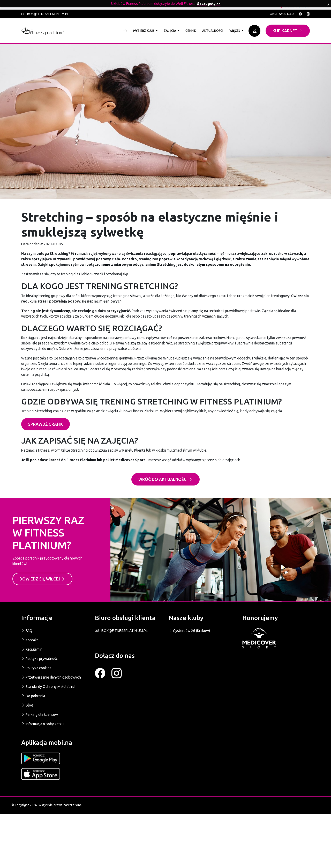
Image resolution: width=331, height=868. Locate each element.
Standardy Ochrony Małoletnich (49, 687)
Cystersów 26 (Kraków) (189, 631)
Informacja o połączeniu (42, 724)
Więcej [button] (235, 31)
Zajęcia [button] (170, 31)
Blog (27, 705)
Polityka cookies (36, 668)
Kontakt (30, 640)
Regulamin (32, 649)
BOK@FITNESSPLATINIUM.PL (121, 631)
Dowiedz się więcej (42, 579)
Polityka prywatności (40, 659)
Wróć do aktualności (165, 479)
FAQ (27, 631)
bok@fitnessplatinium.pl (45, 14)
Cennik (191, 31)
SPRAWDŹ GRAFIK (46, 424)
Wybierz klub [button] (144, 31)
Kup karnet (288, 31)
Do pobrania (33, 696)
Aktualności (213, 31)
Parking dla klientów (40, 715)
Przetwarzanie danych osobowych (51, 677)
